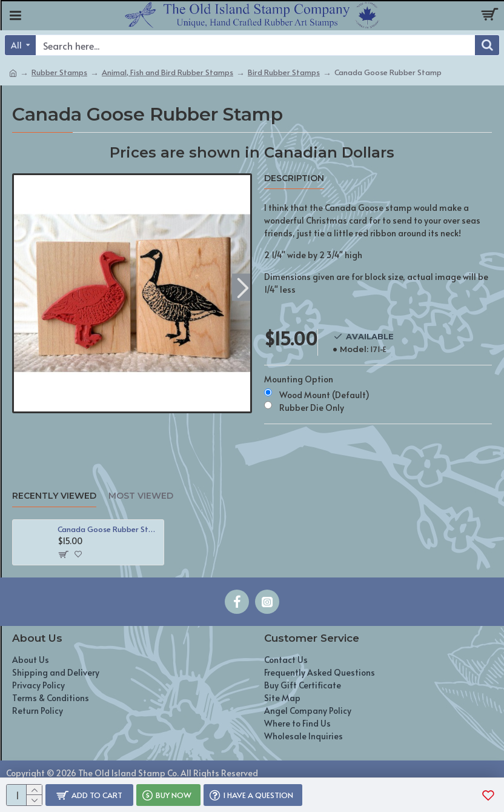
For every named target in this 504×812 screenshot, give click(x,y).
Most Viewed (141, 496)
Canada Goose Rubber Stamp (108, 529)
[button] (243, 287)
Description (294, 178)
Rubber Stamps (59, 72)
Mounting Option (299, 379)
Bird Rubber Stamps (284, 72)
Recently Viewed (54, 496)
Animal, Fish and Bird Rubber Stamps (167, 72)
